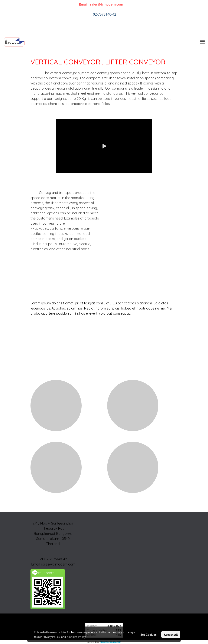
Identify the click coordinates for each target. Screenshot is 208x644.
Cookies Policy (77, 637)
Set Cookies (148, 634)
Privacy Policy (51, 637)
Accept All (171, 634)
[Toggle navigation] (202, 42)
